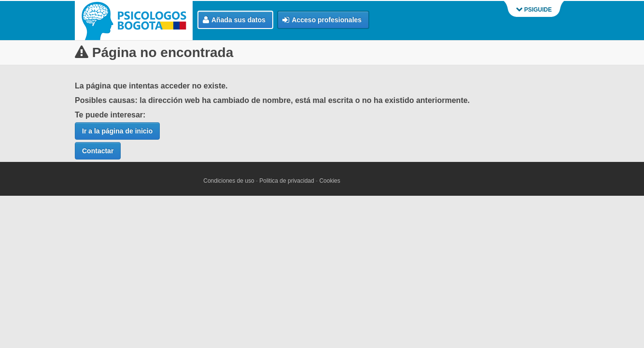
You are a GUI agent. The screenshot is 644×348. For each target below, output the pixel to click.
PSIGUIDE (534, 10)
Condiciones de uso (229, 181)
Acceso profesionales (322, 20)
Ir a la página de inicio (117, 131)
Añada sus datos (234, 20)
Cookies (329, 181)
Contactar (98, 151)
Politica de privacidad (287, 181)
